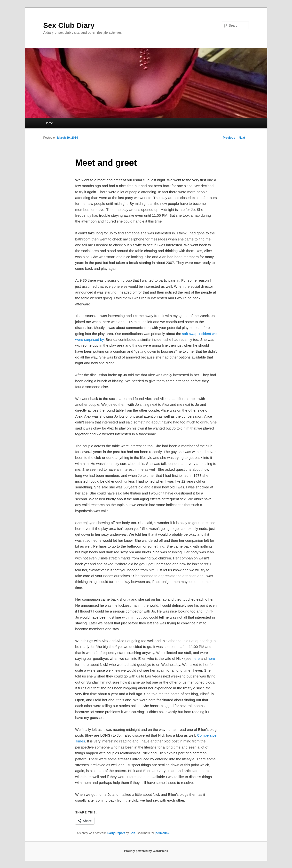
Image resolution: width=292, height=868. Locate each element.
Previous (227, 138)
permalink (162, 833)
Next (244, 138)
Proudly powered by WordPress (146, 851)
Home (49, 123)
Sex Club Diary (69, 25)
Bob (132, 833)
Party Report (116, 833)
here (196, 658)
